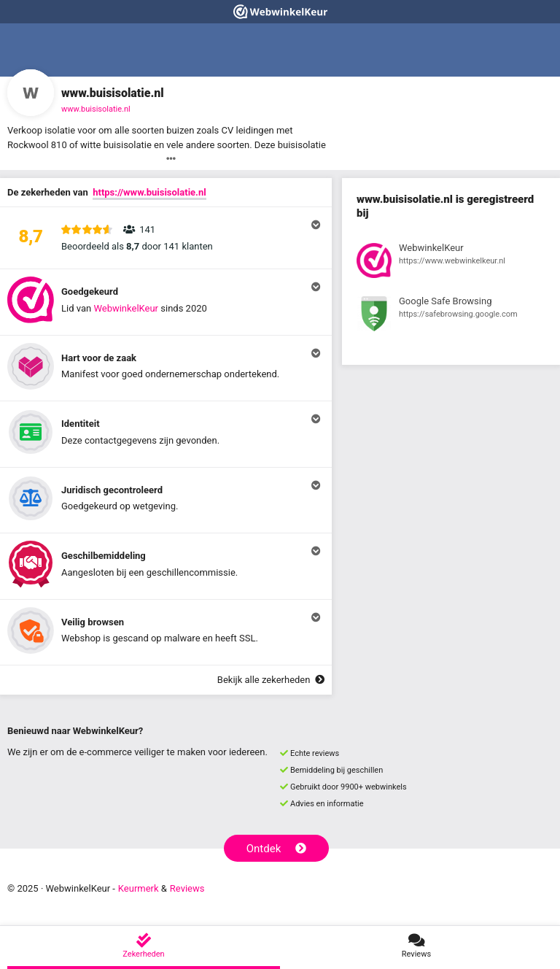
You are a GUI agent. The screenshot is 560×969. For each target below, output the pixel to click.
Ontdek (277, 849)
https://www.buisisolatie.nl (149, 192)
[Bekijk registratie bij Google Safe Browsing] (451, 316)
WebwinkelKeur (126, 308)
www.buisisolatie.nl (96, 109)
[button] (166, 238)
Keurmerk (139, 888)
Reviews (187, 888)
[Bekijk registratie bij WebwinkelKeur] (451, 263)
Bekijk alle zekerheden (271, 680)
